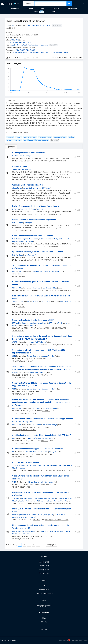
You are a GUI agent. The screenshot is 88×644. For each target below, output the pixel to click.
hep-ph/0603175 (39, 470)
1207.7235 (43, 359)
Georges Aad (33, 342)
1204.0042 (21, 276)
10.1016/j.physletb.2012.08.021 (23, 361)
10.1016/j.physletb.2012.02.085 (23, 394)
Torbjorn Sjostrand (19, 465)
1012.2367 (21, 307)
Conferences (72, 9)
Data (36, 12)
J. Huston (61, 498)
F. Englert (16, 209)
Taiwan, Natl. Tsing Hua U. (43, 482)
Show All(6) (53, 45)
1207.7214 (42, 345)
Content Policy (44, 566)
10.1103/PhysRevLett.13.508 (22, 230)
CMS (14, 356)
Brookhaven (44, 531)
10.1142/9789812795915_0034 (44, 201)
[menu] (80, 4)
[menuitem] (84, 4)
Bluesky (44, 622)
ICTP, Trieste (46, 188)
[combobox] (50, 4)
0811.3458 (37, 520)
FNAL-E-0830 (20, 50)
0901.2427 (45, 536)
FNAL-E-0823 (30, 50)
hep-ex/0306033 (45, 328)
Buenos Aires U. (31, 531)
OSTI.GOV (48, 53)
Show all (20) (55, 140)
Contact (44, 629)
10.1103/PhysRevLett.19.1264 (46, 179)
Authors (30, 9)
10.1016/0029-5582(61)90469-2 (55, 161)
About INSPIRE (44, 562)
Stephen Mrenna (53, 465)
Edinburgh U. (28, 223)
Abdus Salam (17, 188)
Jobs (42, 9)
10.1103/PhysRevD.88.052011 (23, 457)
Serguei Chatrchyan (34, 356)
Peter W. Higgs (17, 223)
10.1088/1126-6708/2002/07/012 (61, 503)
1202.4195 (45, 391)
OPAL (49, 302)
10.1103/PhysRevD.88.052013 (23, 443)
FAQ (44, 586)
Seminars (55, 9)
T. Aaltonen (31, 25)
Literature (15, 9)
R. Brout (32, 209)
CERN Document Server (36, 53)
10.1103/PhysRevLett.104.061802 (24, 430)
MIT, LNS (28, 169)
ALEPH (15, 302)
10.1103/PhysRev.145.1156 (53, 260)
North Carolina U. (30, 255)
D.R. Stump (39, 498)
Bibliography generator (44, 606)
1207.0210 (45, 375)
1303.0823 (45, 454)
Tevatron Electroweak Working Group (46, 271)
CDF (7, 25)
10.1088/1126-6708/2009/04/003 (57, 520)
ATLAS (15, 342)
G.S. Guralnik (17, 239)
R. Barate (32, 326)
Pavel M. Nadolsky (46, 501)
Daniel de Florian (18, 531)
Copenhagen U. (28, 156)
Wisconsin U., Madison (27, 517)
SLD (56, 302)
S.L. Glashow (17, 156)
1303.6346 (15, 40)
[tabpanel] (44, 349)
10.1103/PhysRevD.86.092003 (62, 290)
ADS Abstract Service (60, 53)
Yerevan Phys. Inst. (49, 356)
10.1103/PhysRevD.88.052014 (20, 42)
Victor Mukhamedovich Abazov (37, 452)
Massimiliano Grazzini (57, 531)
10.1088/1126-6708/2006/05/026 (61, 470)
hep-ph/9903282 (46, 484)
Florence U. (26, 534)
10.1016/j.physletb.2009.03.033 (23, 539)
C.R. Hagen (43, 239)
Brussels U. (24, 209)
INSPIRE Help (44, 589)
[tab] (13, 147)
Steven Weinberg (18, 169)
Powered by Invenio (8, 640)
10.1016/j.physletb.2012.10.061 (23, 378)
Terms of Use (44, 573)
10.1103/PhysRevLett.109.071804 (24, 413)
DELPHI (35, 302)
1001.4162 (46, 427)
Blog (44, 618)
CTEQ (14, 482)
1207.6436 (46, 411)
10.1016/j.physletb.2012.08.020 (61, 345)
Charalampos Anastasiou (21, 515)
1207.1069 (43, 290)
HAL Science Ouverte (19, 53)
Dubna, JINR (53, 452)
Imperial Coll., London (31, 188)
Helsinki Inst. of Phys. (43, 25)
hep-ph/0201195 (39, 503)
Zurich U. (57, 515)
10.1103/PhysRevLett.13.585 (54, 246)
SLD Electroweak (66, 302)
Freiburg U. (42, 342)
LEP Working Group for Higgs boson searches (28, 323)
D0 (13, 25)
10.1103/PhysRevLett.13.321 (54, 214)
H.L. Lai (30, 482)
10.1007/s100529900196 (21, 487)
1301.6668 (45, 441)
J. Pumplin (16, 498)
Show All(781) (57, 25)
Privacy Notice (44, 570)
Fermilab (62, 465)
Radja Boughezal (47, 515)
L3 (42, 302)
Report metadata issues (44, 593)
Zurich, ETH (35, 515)
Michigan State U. (27, 498)
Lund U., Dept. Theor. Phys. (36, 465)
